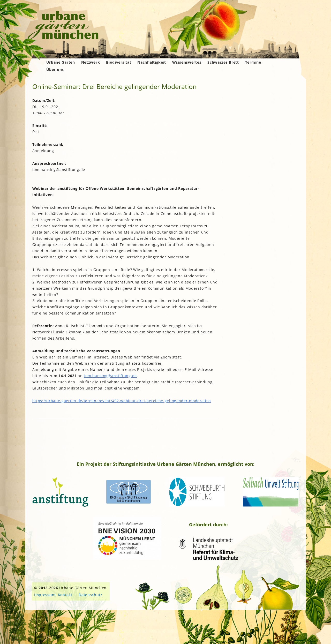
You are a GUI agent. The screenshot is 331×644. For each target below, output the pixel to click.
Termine (253, 62)
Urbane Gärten (61, 62)
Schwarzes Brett (223, 62)
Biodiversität (119, 62)
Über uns (55, 69)
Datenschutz (91, 595)
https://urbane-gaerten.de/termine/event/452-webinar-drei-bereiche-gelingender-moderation (122, 401)
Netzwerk (91, 62)
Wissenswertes (187, 62)
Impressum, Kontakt (53, 595)
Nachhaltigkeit (152, 62)
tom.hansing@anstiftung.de (110, 376)
